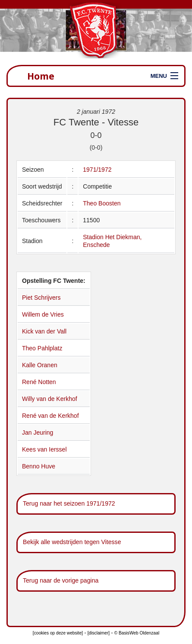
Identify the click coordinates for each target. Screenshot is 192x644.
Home (41, 76)
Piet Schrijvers (41, 298)
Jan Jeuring (38, 433)
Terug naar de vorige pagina (61, 580)
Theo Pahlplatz (42, 348)
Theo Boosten (102, 203)
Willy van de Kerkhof (50, 399)
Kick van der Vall (44, 331)
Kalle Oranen (40, 365)
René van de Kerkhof (50, 416)
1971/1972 (97, 170)
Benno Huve (39, 466)
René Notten (39, 382)
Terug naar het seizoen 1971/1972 (69, 503)
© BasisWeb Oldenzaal (137, 633)
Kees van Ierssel (44, 449)
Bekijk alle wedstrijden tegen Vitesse (72, 542)
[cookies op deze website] (58, 633)
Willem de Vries (43, 314)
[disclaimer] (99, 633)
